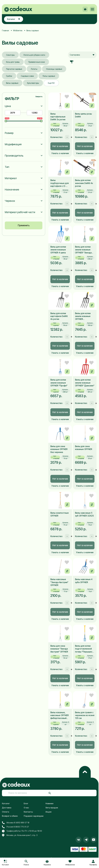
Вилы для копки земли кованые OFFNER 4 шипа (58, 250)
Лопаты (34, 69)
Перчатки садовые (14, 69)
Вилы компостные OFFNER (60, 514)
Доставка (7, 808)
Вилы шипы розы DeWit (83, 115)
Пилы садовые (49, 76)
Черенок (10, 201)
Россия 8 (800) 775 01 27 (15, 827)
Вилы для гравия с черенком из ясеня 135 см (85, 715)
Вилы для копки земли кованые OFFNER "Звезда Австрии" (83, 250)
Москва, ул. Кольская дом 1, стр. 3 (20, 835)
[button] (26, 863)
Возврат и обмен (10, 816)
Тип (7, 167)
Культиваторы (33, 83)
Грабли (9, 76)
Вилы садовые (12, 83)
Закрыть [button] (39, 97)
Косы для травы (13, 62)
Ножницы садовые (54, 69)
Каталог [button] (14, 19)
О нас (26, 808)
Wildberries (18, 30)
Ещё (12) (51, 83)
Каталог (6, 803)
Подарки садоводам (34, 816)
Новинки (49, 803)
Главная (5, 30)
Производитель (14, 156)
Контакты (28, 812)
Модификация (13, 144)
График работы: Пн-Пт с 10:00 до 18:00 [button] (22, 831)
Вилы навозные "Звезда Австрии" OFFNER (59, 582)
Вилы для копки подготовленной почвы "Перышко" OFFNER (84, 649)
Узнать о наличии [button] (60, 153)
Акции (48, 812)
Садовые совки (27, 76)
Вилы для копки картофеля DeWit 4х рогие (59, 316)
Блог (26, 803)
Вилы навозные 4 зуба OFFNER (84, 581)
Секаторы (10, 55)
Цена (8, 106)
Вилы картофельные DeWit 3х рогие (58, 117)
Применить (24, 225)
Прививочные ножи (37, 62)
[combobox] (82, 55)
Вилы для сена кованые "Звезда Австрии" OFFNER (59, 649)
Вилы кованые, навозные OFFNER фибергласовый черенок (60, 715)
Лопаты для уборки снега (34, 55)
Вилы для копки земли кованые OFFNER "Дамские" (85, 383)
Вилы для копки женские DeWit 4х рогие (84, 183)
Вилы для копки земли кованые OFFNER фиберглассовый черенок (84, 316)
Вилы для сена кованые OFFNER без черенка (59, 449)
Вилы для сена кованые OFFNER (84, 448)
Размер (9, 133)
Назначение (12, 190)
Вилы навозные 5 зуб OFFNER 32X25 (84, 514)
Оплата (6, 812)
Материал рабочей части (20, 212)
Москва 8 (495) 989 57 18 (16, 823)
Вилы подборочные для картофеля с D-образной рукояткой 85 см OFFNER (60, 183)
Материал (11, 178)
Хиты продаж (52, 808)
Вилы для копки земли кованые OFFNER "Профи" (59, 383)
